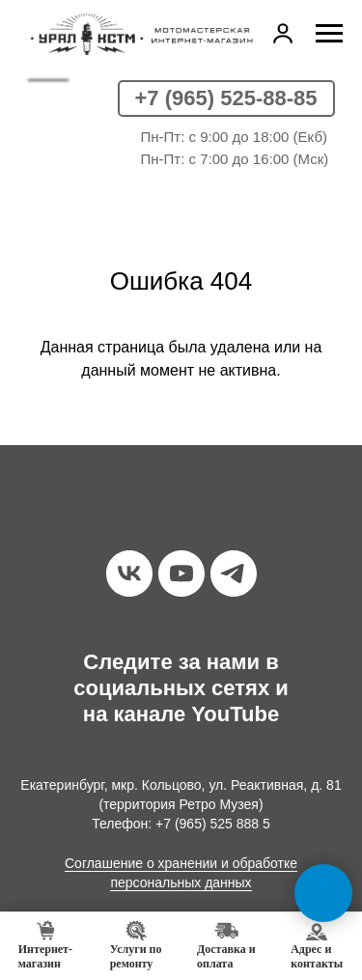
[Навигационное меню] (329, 34)
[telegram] (234, 574)
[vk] (129, 574)
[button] (283, 33)
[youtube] (181, 574)
